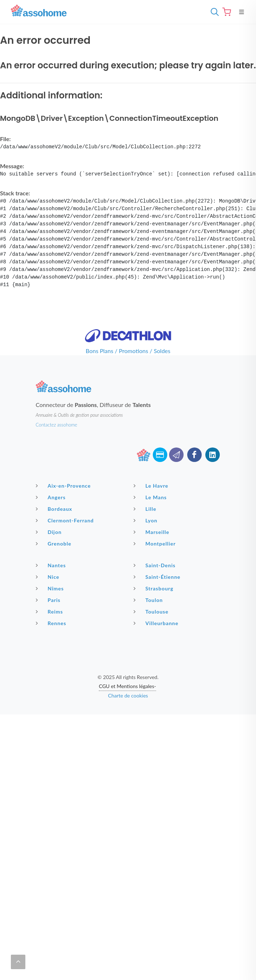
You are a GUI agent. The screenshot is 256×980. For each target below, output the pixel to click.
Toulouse (152, 611)
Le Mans (151, 497)
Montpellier (156, 543)
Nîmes (51, 588)
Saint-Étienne (158, 577)
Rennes (52, 623)
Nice (49, 577)
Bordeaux (55, 509)
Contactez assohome (57, 425)
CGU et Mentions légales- (127, 686)
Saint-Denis (156, 565)
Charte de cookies (128, 695)
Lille (146, 509)
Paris (49, 600)
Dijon (50, 532)
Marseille (152, 532)
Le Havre (152, 485)
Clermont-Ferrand (66, 520)
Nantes (52, 565)
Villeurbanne (157, 623)
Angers (52, 497)
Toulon (149, 600)
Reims (50, 611)
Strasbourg (154, 588)
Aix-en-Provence (64, 485)
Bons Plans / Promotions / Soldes (128, 351)
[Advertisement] (128, 765)
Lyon (146, 520)
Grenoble (54, 543)
